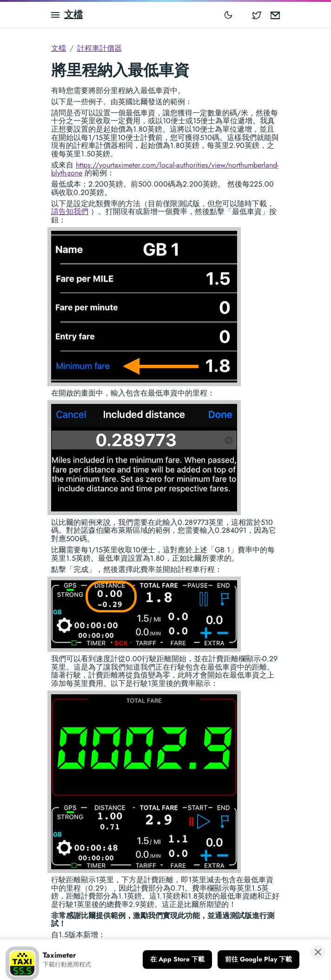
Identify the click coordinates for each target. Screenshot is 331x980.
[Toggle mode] (228, 15)
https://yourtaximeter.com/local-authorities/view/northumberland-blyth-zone (165, 169)
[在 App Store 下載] (177, 960)
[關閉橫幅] (318, 952)
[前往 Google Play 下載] (258, 960)
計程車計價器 (99, 48)
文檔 (73, 15)
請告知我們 (70, 211)
